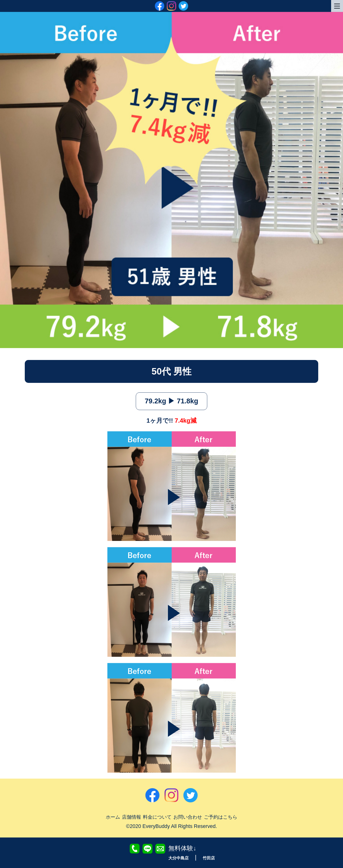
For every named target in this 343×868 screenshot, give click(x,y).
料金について (155, 817)
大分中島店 (178, 858)
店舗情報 (126, 817)
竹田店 (210, 858)
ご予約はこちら (226, 817)
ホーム (106, 817)
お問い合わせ (189, 817)
